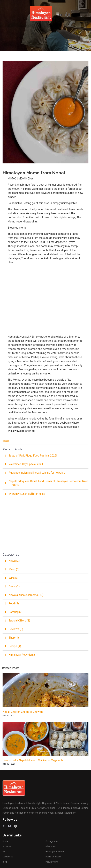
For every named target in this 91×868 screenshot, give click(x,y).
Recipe (6, 441)
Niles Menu (51, 847)
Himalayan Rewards (55, 852)
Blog (5, 862)
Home (5, 841)
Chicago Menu (52, 841)
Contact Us (8, 857)
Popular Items (52, 862)
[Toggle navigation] (58, 14)
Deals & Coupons (54, 857)
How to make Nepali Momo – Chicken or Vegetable (33, 760)
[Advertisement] (45, 298)
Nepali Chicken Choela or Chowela (23, 712)
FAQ (5, 852)
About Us (7, 847)
